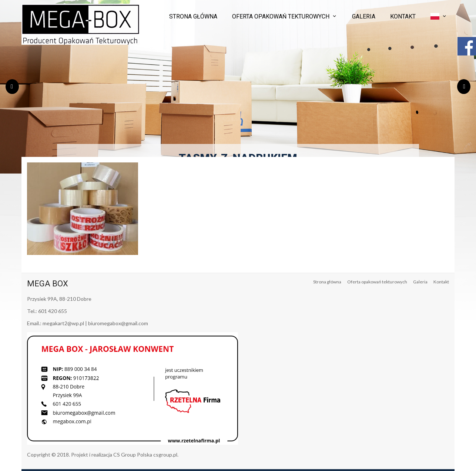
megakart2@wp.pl (63, 323)
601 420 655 (53, 311)
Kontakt (403, 16)
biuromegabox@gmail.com (118, 323)
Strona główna (193, 16)
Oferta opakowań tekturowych (281, 16)
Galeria (364, 16)
